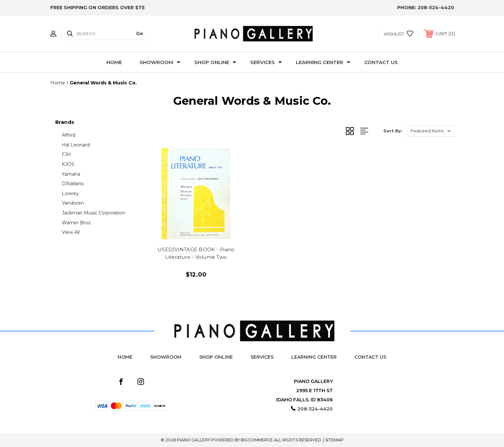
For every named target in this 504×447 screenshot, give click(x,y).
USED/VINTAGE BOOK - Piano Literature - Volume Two (196, 253)
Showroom (160, 62)
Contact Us (381, 62)
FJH (66, 154)
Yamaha (71, 174)
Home (114, 62)
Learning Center (323, 62)
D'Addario (73, 184)
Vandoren (73, 203)
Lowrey (70, 193)
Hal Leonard (76, 145)
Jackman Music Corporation (94, 213)
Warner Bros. (77, 223)
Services (266, 62)
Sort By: (393, 131)
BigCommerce (257, 440)
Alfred (69, 135)
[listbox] (430, 131)
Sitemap (334, 440)
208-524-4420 (436, 8)
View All (71, 232)
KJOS (68, 164)
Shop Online (215, 62)
